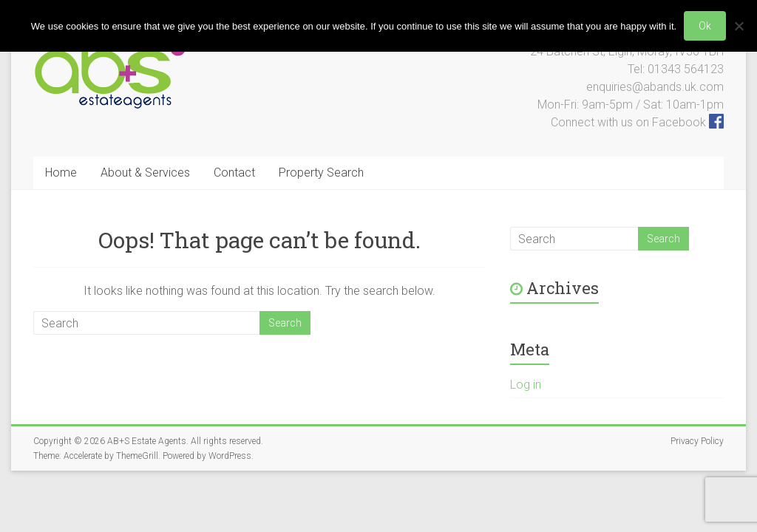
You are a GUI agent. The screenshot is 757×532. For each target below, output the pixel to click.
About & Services (145, 173)
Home (61, 173)
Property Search (321, 173)
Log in (526, 385)
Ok (705, 26)
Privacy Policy (697, 441)
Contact (234, 173)
